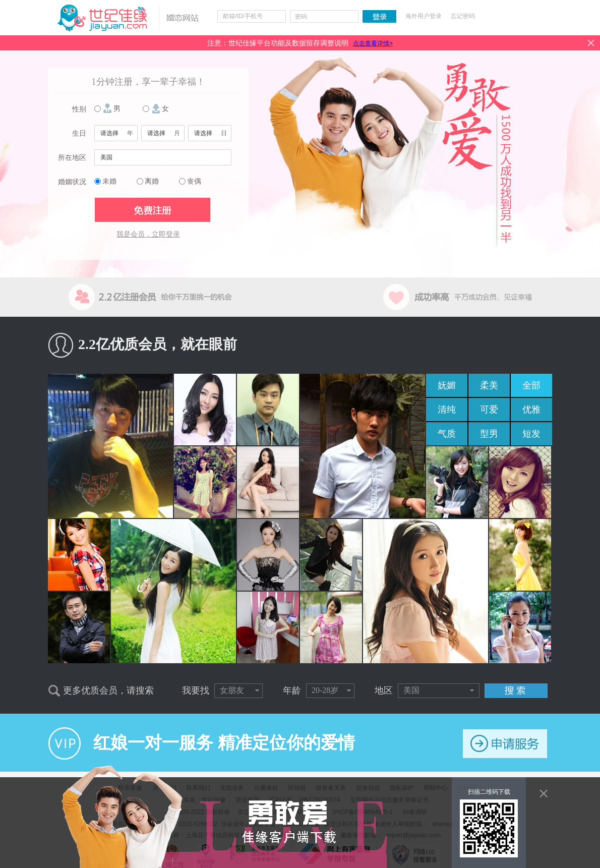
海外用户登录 (424, 16)
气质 (447, 434)
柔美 (489, 385)
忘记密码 (463, 16)
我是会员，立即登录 (148, 234)
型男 (489, 434)
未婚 (109, 181)
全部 (531, 385)
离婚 (152, 181)
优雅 (531, 410)
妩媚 (447, 385)
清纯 (447, 410)
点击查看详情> (373, 43)
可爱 (489, 410)
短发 (531, 434)
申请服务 (505, 744)
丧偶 (194, 181)
